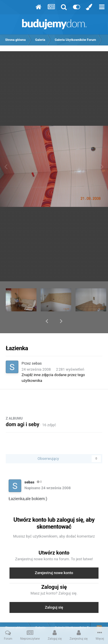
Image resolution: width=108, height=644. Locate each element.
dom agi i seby (23, 409)
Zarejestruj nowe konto (54, 558)
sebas (37, 348)
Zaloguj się (54, 592)
